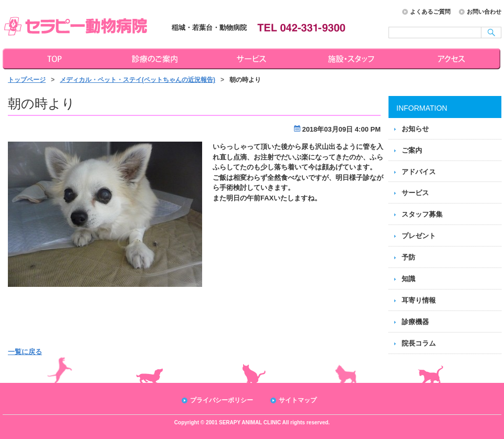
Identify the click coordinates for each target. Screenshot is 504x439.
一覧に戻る (25, 352)
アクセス (453, 59)
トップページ (52, 59)
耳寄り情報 (419, 300)
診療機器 (415, 322)
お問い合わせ (484, 12)
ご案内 (412, 150)
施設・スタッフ (353, 59)
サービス (253, 59)
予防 (408, 257)
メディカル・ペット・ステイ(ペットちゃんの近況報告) (138, 80)
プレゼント (419, 236)
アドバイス (419, 172)
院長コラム (419, 343)
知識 (408, 279)
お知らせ (415, 129)
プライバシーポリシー (222, 400)
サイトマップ (298, 400)
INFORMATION (422, 108)
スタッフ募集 (422, 214)
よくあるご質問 (430, 12)
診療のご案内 (153, 59)
